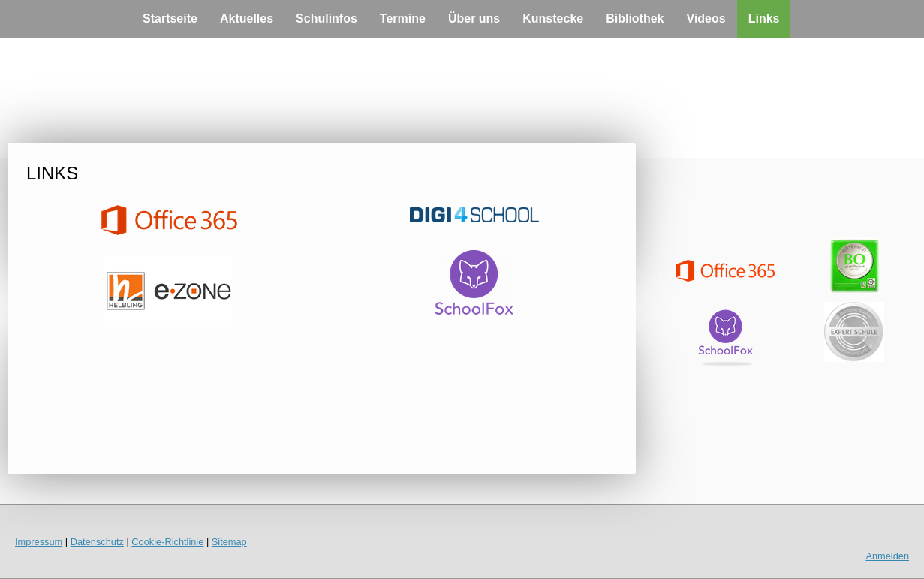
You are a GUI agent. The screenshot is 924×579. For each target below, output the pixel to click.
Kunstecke (553, 18)
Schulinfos (327, 18)
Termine (403, 18)
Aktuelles (247, 18)
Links (764, 18)
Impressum (39, 542)
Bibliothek (635, 18)
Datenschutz (97, 542)
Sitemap (229, 542)
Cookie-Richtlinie (167, 542)
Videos (706, 18)
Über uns (474, 18)
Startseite (170, 18)
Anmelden (887, 556)
